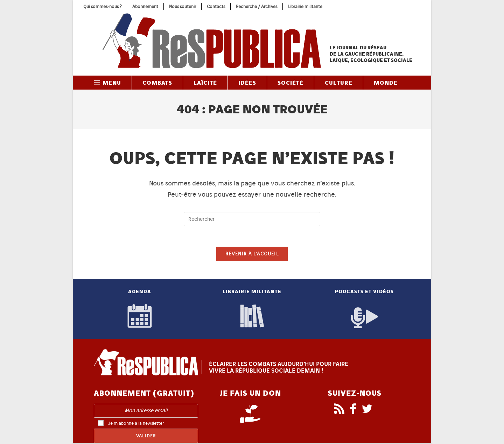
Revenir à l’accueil (252, 255)
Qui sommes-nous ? (102, 6)
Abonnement (145, 6)
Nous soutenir (183, 6)
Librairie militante (305, 6)
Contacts (216, 6)
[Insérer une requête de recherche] (252, 219)
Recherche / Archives (257, 6)
